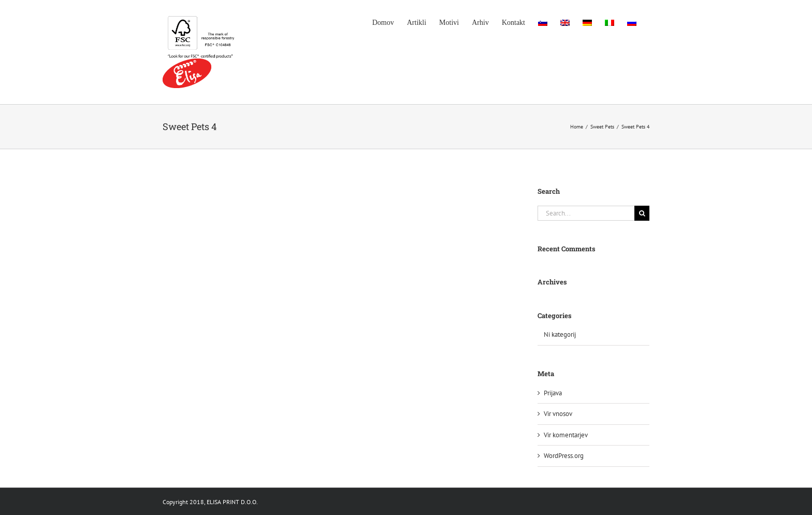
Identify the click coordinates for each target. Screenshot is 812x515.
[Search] (642, 213)
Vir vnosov (558, 414)
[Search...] (586, 213)
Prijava (553, 393)
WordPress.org (564, 456)
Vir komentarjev (566, 435)
